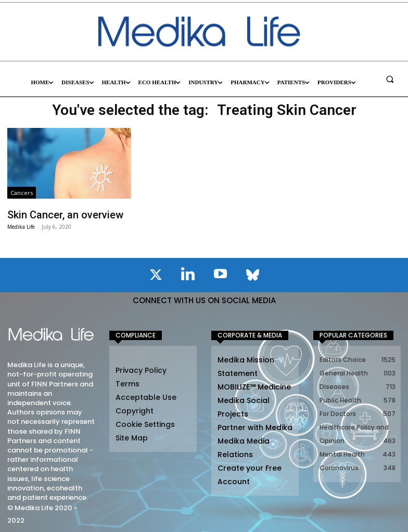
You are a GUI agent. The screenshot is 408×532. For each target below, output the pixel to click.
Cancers (22, 193)
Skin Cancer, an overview (56, 214)
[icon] (156, 275)
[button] (390, 79)
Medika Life (21, 225)
